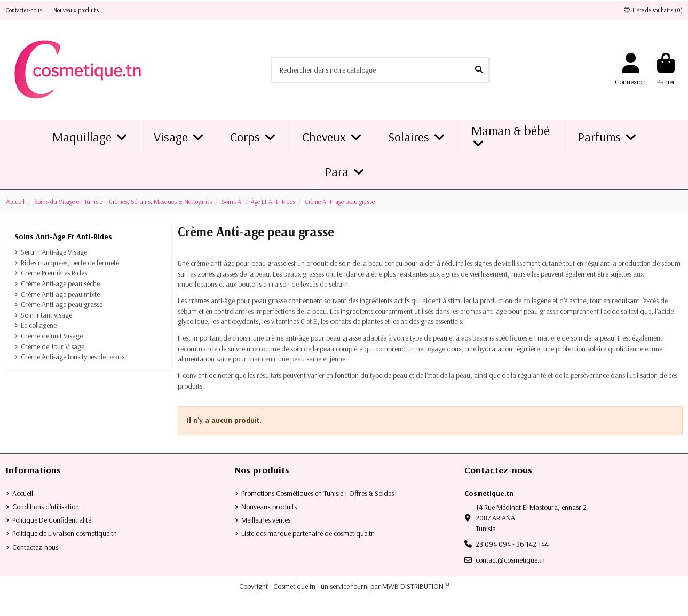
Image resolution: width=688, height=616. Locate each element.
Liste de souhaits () (653, 10)
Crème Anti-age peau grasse (62, 304)
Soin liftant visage (46, 315)
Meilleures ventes (266, 520)
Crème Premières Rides (54, 273)
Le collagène (39, 325)
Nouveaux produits (76, 10)
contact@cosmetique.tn (510, 560)
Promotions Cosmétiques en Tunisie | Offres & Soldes (318, 493)
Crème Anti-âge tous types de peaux (73, 357)
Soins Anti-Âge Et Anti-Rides (63, 236)
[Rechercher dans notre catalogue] (479, 70)
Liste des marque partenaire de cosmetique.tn (308, 533)
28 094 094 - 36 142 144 (512, 544)
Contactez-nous (25, 10)
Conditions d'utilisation (46, 507)
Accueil (23, 493)
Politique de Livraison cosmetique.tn (65, 533)
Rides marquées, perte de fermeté (70, 263)
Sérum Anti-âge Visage (54, 252)
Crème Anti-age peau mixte (60, 294)
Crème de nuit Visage (52, 336)
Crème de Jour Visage (53, 346)
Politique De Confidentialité (52, 520)
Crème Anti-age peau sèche (60, 283)
